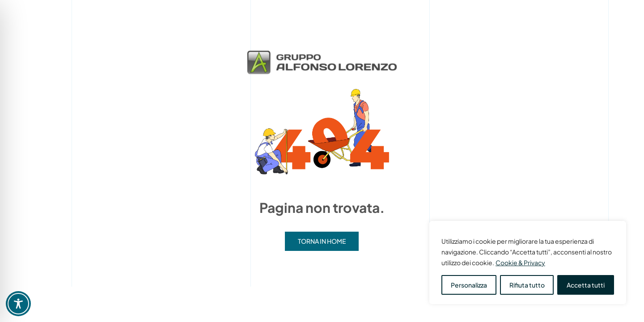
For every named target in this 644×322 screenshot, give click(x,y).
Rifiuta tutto (527, 285)
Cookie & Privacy (520, 263)
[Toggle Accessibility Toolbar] (18, 304)
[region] (528, 263)
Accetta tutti (586, 285)
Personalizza (469, 285)
